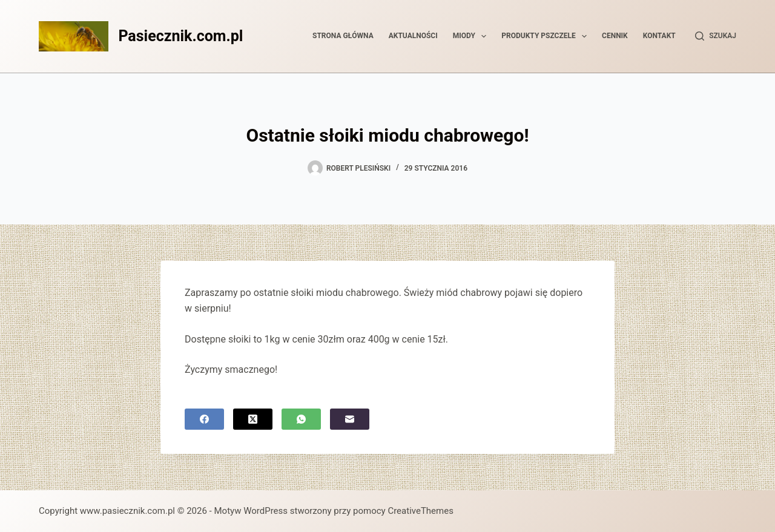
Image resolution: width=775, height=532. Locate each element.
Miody (472, 36)
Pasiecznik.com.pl (180, 36)
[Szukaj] (716, 36)
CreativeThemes (420, 511)
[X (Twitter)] (253, 419)
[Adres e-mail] (350, 419)
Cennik (615, 36)
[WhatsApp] (301, 419)
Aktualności (413, 36)
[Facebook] (204, 419)
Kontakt (659, 36)
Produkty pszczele (546, 36)
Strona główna (343, 36)
